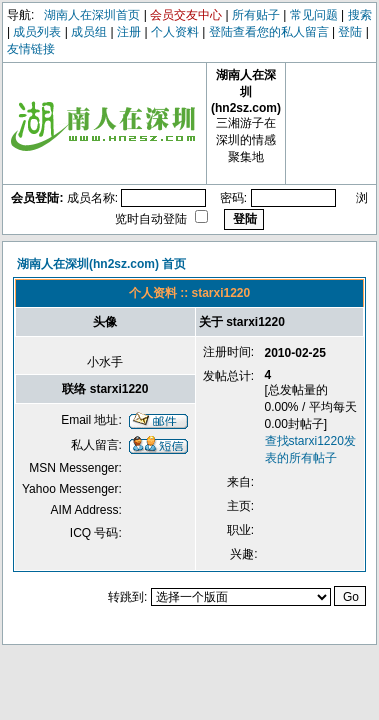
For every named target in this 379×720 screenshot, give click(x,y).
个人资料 (175, 32)
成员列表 (37, 32)
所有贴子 (256, 15)
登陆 (350, 32)
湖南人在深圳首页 (92, 15)
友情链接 (31, 49)
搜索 (360, 15)
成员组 (89, 32)
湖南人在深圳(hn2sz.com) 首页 (101, 264)
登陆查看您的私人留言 (269, 32)
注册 (129, 32)
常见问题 (314, 15)
